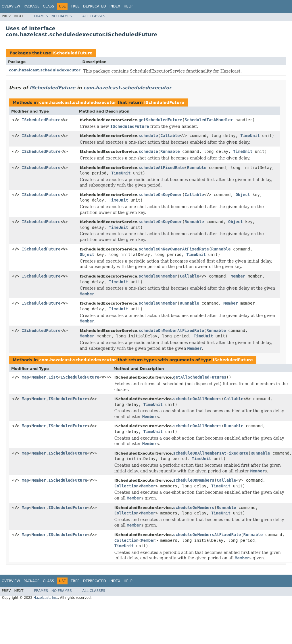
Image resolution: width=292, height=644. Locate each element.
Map (25, 377)
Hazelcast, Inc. (46, 598)
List (53, 377)
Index (115, 6)
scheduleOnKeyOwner (160, 195)
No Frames (62, 16)
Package (31, 6)
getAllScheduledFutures (200, 377)
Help (128, 6)
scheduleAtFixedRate (162, 168)
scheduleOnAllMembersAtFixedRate (211, 453)
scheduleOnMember (158, 276)
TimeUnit (250, 136)
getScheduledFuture (160, 120)
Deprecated (95, 6)
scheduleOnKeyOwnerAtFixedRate (174, 249)
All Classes (94, 16)
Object (243, 195)
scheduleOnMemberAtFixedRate (171, 330)
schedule (148, 136)
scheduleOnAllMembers (197, 399)
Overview (11, 6)
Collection (126, 486)
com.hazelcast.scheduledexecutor (45, 70)
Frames (41, 16)
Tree (75, 6)
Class (48, 6)
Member (238, 276)
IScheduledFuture (72, 53)
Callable (170, 136)
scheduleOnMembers (194, 480)
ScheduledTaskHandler (209, 120)
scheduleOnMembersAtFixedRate (207, 535)
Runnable (170, 151)
